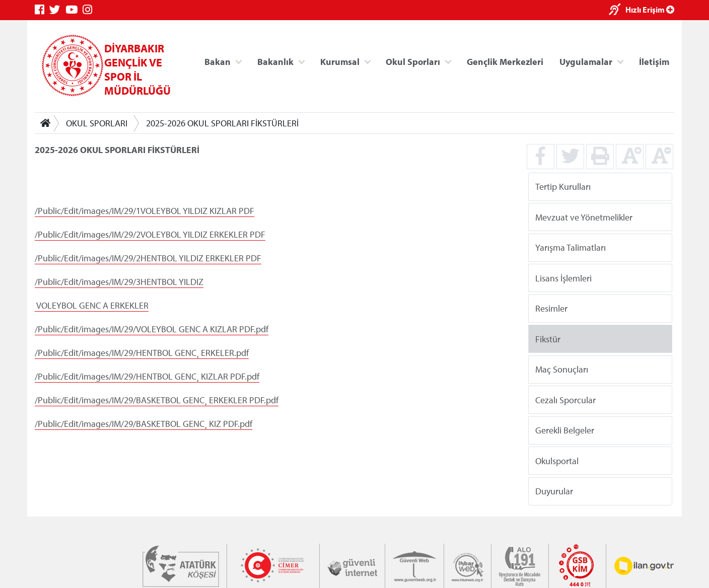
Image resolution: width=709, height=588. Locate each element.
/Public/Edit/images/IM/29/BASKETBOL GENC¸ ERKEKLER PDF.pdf (157, 400)
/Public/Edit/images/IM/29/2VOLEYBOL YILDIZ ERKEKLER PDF (150, 234)
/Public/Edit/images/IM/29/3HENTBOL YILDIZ (119, 282)
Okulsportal (557, 460)
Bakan (218, 61)
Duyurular (554, 491)
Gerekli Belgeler (565, 430)
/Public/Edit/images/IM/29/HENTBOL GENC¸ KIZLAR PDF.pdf (147, 376)
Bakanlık (275, 61)
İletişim (654, 61)
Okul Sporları (413, 61)
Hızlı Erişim (650, 10)
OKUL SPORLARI (97, 123)
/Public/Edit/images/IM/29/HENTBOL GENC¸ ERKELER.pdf (142, 353)
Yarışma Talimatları (571, 247)
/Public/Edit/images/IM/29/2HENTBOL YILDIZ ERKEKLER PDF (148, 258)
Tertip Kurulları (563, 187)
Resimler (551, 308)
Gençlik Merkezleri (505, 61)
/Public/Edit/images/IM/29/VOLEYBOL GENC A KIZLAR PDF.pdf (152, 329)
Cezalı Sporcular (565, 399)
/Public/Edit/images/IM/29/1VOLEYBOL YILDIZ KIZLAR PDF (145, 211)
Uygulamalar (586, 61)
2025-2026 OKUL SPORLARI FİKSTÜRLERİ (222, 123)
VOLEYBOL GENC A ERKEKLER (92, 305)
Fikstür (548, 339)
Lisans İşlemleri (563, 278)
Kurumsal (340, 61)
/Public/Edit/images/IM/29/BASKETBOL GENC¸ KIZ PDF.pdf (144, 424)
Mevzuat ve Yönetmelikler (584, 217)
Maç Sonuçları (562, 369)
